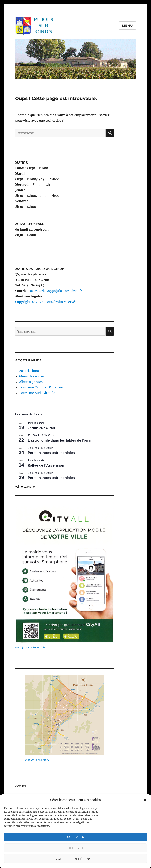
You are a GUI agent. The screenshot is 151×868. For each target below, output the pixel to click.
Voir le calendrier (25, 487)
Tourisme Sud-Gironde (37, 393)
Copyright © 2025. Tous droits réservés (46, 302)
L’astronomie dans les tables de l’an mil (61, 440)
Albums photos (31, 382)
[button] (145, 800)
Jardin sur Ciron (41, 428)
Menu (128, 26)
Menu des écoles (32, 376)
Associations (29, 371)
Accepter (75, 837)
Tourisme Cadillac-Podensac (41, 387)
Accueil (21, 786)
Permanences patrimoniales (51, 453)
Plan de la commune (37, 760)
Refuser (75, 848)
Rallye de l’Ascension (46, 465)
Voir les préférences (75, 859)
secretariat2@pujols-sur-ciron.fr (56, 291)
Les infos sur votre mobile (30, 647)
